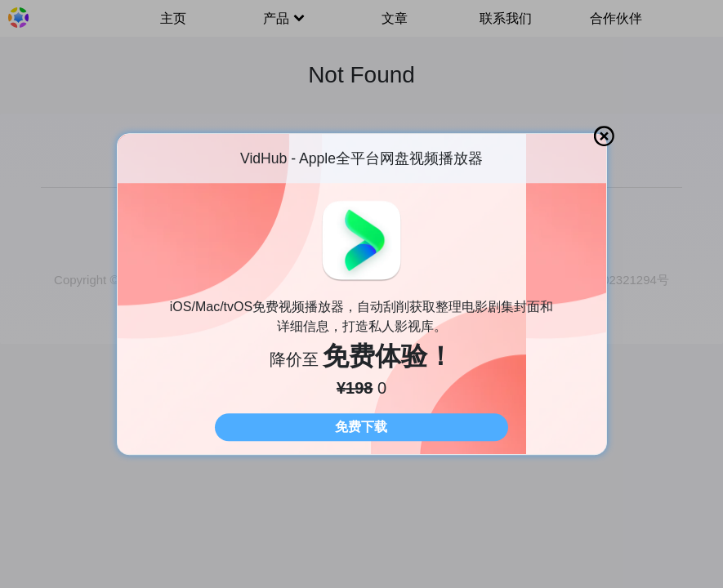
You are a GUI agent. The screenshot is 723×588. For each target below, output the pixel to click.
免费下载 (361, 427)
